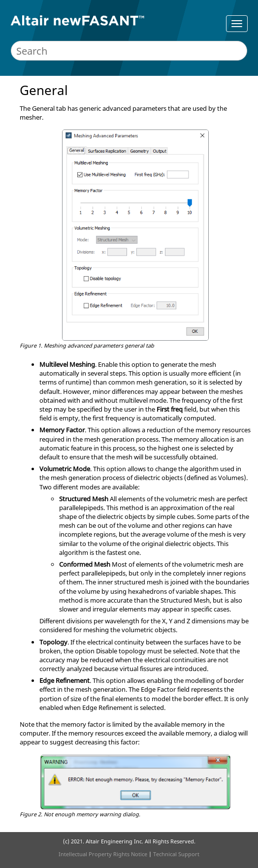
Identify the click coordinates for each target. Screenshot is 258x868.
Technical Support (176, 854)
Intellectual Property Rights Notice (103, 854)
